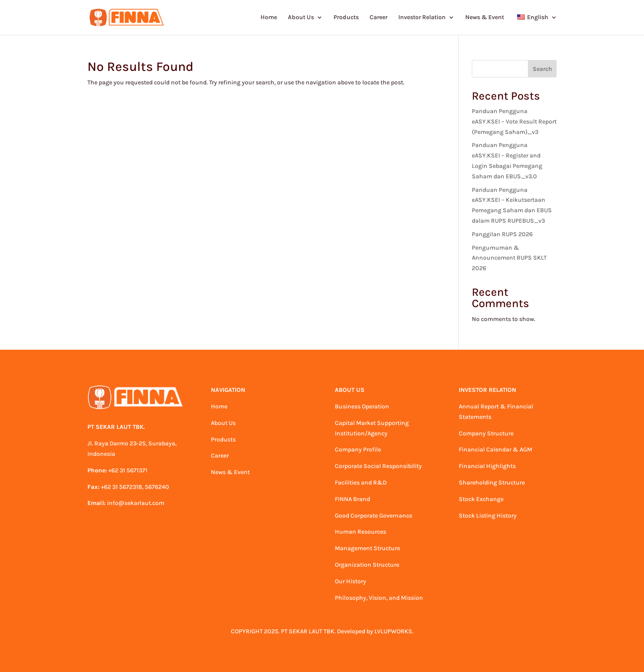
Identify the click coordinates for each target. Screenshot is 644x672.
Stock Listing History (488, 516)
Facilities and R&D (361, 483)
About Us (301, 18)
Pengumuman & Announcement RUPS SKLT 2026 (509, 258)
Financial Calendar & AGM (496, 450)
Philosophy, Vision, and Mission (379, 598)
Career (379, 18)
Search (542, 69)
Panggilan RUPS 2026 (502, 234)
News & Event (485, 18)
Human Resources (360, 532)
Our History (350, 581)
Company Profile (358, 450)
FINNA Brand (352, 499)
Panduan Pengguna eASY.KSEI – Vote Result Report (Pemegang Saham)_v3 (514, 122)
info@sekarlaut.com (136, 503)
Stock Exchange (481, 499)
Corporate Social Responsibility (378, 466)
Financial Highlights (487, 466)
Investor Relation (422, 18)
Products (346, 18)
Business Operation (362, 406)
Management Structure (367, 548)
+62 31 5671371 (128, 470)
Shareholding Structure (492, 483)
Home (269, 18)
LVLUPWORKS (393, 631)
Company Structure (486, 433)
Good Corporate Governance (374, 516)
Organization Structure (367, 565)
